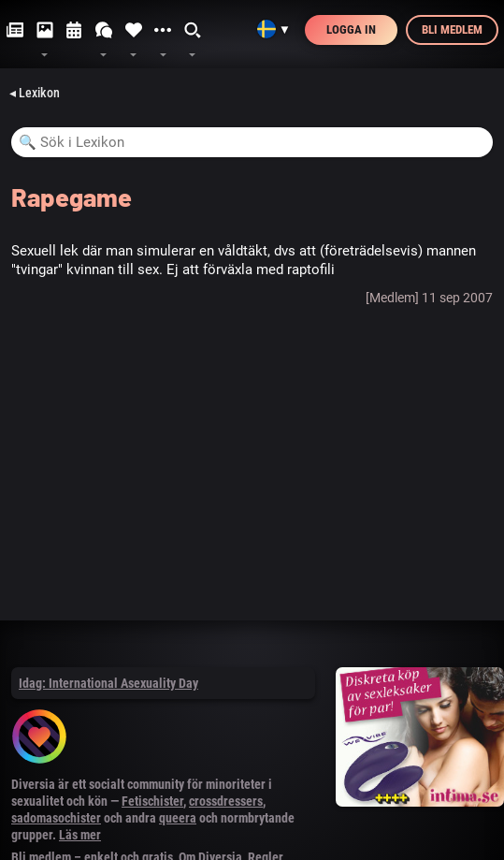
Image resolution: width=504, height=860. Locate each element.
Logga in (351, 29)
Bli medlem (452, 29)
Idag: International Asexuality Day (108, 683)
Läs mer (80, 835)
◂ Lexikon (35, 93)
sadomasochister (56, 818)
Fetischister (152, 801)
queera (178, 818)
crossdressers (226, 801)
